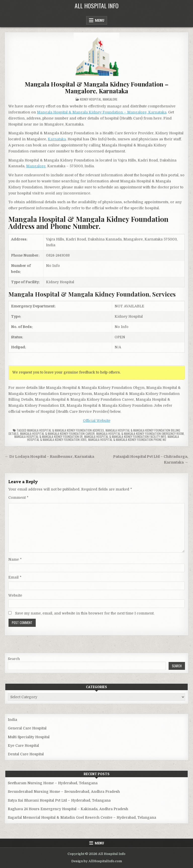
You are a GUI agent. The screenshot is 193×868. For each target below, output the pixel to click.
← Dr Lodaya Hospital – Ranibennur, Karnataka (50, 457)
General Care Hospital (27, 728)
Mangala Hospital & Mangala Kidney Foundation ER (49, 437)
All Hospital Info (97, 6)
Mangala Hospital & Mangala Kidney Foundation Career (57, 433)
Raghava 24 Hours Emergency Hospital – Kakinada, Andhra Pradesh (68, 809)
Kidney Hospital (91, 99)
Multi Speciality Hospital (29, 737)
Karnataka (57, 139)
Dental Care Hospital (26, 754)
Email (15, 577)
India (12, 720)
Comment (18, 498)
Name (15, 559)
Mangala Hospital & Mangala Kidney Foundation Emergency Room (140, 433)
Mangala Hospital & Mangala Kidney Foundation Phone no (127, 440)
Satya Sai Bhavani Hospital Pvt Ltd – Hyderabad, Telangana (59, 800)
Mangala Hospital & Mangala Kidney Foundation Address (66, 430)
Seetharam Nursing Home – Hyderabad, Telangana (53, 783)
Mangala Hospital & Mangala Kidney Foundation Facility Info (125, 437)
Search (14, 659)
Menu (100, 20)
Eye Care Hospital (23, 746)
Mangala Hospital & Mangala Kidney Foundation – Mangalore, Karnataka (96, 87)
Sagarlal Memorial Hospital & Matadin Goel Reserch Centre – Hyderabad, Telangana (82, 817)
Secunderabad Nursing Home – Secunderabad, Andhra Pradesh (64, 792)
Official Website (97, 421)
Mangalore (110, 99)
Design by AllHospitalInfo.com (97, 861)
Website (15, 595)
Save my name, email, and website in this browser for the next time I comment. (85, 613)
